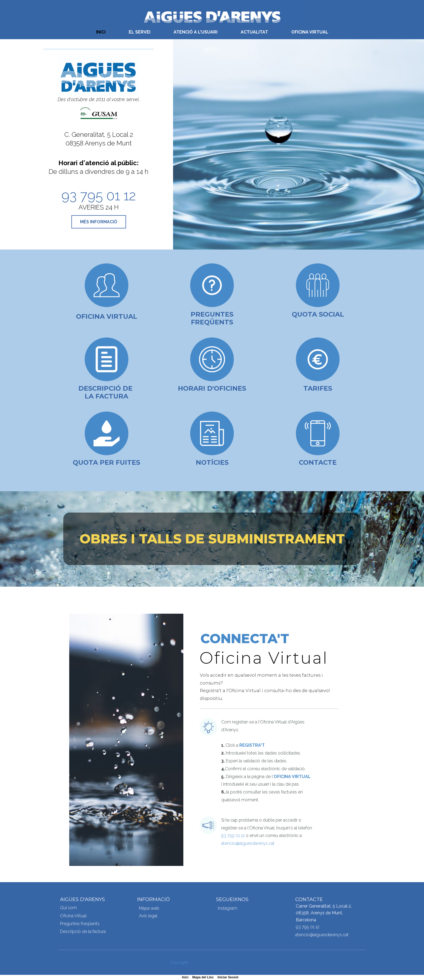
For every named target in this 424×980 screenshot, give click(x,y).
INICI (101, 32)
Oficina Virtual (107, 316)
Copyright (179, 962)
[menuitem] (101, 32)
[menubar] (212, 32)
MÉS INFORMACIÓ (99, 222)
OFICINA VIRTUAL (310, 32)
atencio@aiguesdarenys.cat (248, 843)
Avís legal (148, 916)
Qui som (68, 908)
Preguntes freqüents (212, 318)
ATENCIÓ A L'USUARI (196, 32)
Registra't (252, 745)
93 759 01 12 (233, 836)
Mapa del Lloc (203, 977)
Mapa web (149, 908)
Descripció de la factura (83, 931)
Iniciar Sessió (228, 977)
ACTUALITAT (254, 32)
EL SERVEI (140, 32)
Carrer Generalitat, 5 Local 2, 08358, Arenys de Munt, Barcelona (324, 913)
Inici (185, 977)
